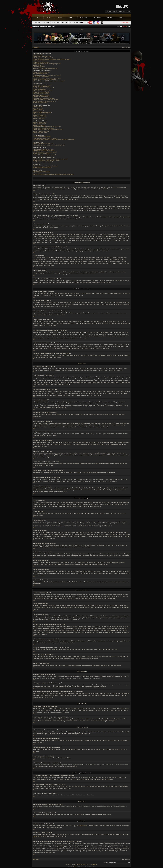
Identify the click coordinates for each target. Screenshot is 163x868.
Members (119, 26)
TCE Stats (79, 23)
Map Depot (83, 17)
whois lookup (60, 845)
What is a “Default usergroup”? (42, 131)
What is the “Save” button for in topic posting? (46, 100)
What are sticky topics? (40, 115)
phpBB (75, 867)
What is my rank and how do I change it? (44, 80)
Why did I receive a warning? (41, 97)
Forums (110, 17)
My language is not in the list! (41, 77)
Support (65, 22)
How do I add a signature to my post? (44, 88)
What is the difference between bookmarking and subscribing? (50, 159)
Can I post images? (39, 111)
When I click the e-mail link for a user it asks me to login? (49, 81)
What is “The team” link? (40, 133)
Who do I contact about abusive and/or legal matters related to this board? (54, 174)
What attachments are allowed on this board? (46, 166)
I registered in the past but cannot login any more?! (47, 64)
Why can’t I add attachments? (41, 95)
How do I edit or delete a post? (42, 87)
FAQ (71, 22)
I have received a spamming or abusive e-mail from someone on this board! (54, 140)
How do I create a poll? (40, 89)
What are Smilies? (38, 110)
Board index (36, 26)
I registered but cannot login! (41, 62)
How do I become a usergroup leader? (44, 128)
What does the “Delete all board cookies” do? (46, 68)
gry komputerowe (81, 864)
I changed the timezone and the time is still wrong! (47, 75)
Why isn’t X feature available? (41, 173)
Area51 (35, 836)
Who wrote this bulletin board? (42, 172)
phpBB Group (83, 826)
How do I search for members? (42, 154)
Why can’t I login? (38, 55)
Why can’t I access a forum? (41, 94)
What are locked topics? (40, 117)
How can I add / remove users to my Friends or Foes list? (49, 145)
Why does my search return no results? (44, 151)
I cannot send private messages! (42, 137)
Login (53, 26)
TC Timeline (56, 22)
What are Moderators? (39, 124)
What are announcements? (41, 114)
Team (121, 17)
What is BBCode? (38, 107)
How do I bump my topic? (40, 103)
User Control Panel (45, 26)
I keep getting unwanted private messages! (45, 138)
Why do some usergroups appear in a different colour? (48, 130)
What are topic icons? (39, 118)
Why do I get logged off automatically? (44, 58)
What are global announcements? (42, 112)
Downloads (97, 17)
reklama (94, 864)
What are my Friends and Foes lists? (43, 144)
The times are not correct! (40, 74)
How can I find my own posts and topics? (44, 155)
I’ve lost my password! (39, 61)
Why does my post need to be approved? (45, 101)
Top (34, 191)
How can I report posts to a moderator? (44, 98)
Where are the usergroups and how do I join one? (47, 127)
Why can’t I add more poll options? (43, 91)
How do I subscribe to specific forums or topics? (46, 161)
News (39, 17)
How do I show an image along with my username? (47, 78)
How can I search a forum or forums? (43, 149)
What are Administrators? (40, 122)
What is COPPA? (38, 65)
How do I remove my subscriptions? (43, 162)
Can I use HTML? (38, 108)
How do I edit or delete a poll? (41, 92)
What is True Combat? (42, 22)
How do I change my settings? (42, 72)
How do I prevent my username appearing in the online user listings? (52, 59)
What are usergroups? (39, 125)
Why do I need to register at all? (42, 56)
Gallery (71, 17)
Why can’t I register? (39, 67)
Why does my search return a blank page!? (45, 152)
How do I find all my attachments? (43, 167)
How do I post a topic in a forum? (42, 85)
